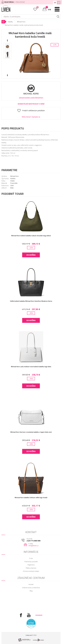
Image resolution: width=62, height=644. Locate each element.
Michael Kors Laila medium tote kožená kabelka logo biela (31, 367)
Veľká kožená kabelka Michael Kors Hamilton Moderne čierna (31, 301)
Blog (31, 591)
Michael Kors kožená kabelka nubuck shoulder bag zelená (31, 236)
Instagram (39, 615)
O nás (31, 558)
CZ (59, 3)
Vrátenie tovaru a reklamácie (31, 588)
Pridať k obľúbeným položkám (34, 111)
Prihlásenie (20, 2)
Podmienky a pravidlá (31, 562)
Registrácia (31, 565)
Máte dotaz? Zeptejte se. (31, 117)
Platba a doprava (31, 568)
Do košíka (31, 255)
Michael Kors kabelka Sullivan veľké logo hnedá (31, 497)
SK (55, 3)
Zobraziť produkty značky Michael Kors (31, 98)
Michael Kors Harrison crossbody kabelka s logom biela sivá (31, 432)
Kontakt (31, 584)
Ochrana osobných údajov (31, 571)
